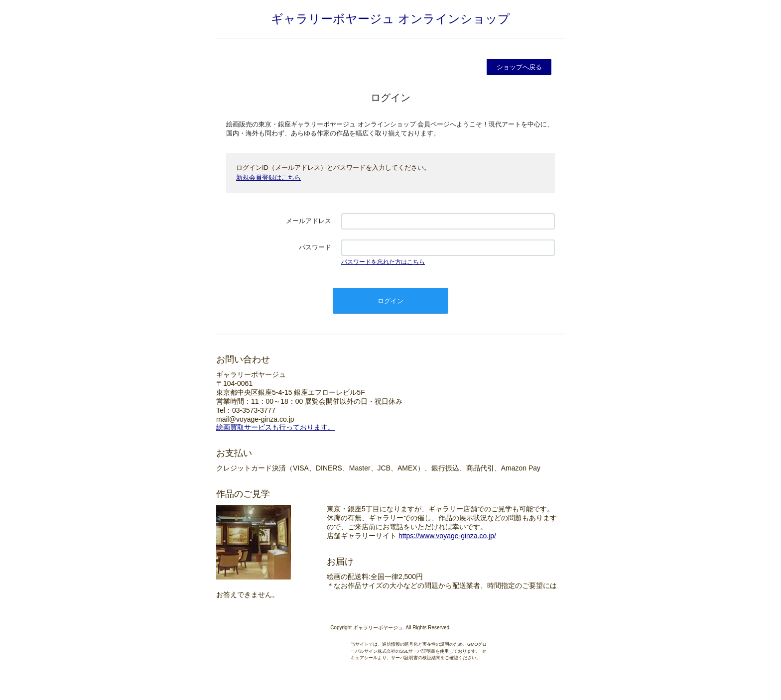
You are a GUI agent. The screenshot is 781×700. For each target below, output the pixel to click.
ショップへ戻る (519, 67)
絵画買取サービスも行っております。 (275, 427)
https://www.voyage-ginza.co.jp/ (447, 536)
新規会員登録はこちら (268, 177)
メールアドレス (309, 221)
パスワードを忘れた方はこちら (383, 262)
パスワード (315, 247)
